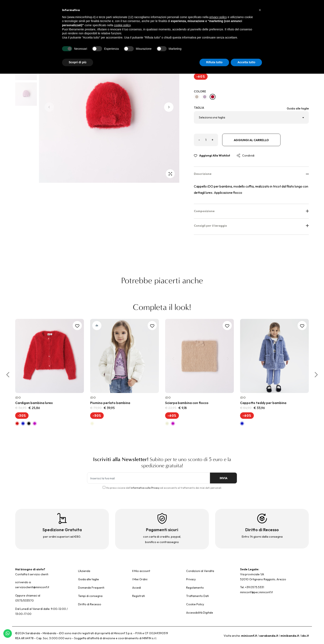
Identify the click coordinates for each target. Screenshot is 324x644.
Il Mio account (141, 571)
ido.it (305, 636)
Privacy (191, 579)
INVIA (222, 478)
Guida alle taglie (298, 108)
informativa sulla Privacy (145, 488)
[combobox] (251, 117)
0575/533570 (24, 600)
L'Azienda (84, 571)
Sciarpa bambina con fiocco (187, 403)
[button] (169, 107)
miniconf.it (249, 636)
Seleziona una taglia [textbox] (212, 117)
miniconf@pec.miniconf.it (256, 592)
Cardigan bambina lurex (34, 403)
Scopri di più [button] (78, 62)
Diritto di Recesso (90, 604)
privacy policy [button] (218, 17)
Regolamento (195, 588)
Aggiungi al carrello (251, 140)
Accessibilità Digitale (200, 613)
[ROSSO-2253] (213, 97)
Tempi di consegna (90, 596)
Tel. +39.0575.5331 (252, 587)
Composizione (251, 211)
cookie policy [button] (122, 25)
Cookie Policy (195, 604)
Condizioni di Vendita (200, 571)
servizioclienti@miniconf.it (32, 587)
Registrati (139, 596)
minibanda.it (290, 636)
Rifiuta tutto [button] (214, 62)
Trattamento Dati (198, 596)
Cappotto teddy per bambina (263, 403)
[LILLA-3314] (205, 97)
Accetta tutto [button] (246, 62)
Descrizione (251, 174)
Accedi (137, 588)
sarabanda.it (269, 636)
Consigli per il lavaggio (251, 226)
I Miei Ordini (140, 579)
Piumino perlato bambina (110, 403)
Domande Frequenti (91, 588)
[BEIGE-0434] (197, 97)
